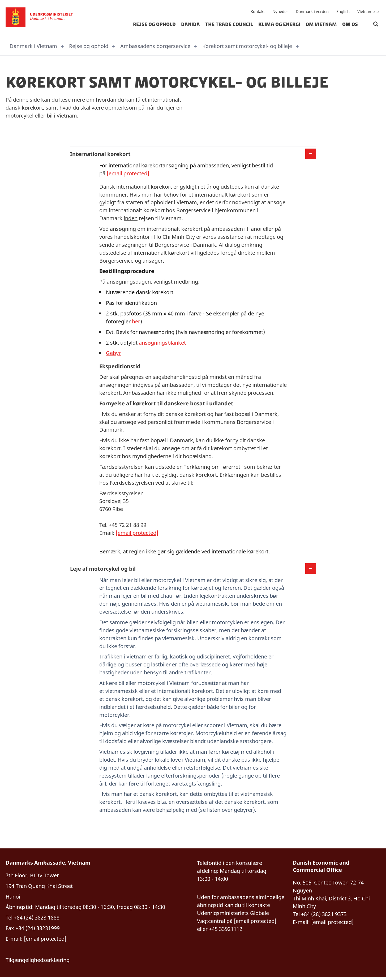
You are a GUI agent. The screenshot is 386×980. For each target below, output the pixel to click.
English (343, 12)
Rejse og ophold (154, 25)
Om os (350, 25)
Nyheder (280, 12)
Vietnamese (368, 12)
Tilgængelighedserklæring (38, 963)
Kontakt (258, 12)
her (136, 322)
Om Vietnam (321, 25)
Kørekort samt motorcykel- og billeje (247, 46)
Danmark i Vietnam (33, 46)
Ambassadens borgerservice (155, 46)
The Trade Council (229, 25)
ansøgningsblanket (163, 343)
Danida (190, 25)
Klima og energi (279, 25)
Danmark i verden (312, 12)
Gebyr (113, 354)
